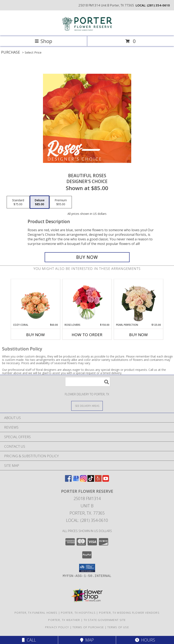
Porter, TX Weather (64, 620)
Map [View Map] (87, 640)
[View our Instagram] (83, 480)
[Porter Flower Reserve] (87, 30)
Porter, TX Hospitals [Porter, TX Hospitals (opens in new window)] (78, 613)
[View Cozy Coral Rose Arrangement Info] (36, 301)
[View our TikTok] (91, 480)
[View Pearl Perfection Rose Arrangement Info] (139, 301)
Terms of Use (118, 627)
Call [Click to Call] (29, 640)
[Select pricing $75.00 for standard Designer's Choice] (18, 202)
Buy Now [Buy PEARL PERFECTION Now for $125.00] (138, 335)
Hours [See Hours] (145, 640)
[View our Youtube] (106, 480)
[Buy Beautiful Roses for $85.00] (87, 257)
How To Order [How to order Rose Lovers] (87, 335)
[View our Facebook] (68, 480)
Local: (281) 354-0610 (87, 520)
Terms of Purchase (88, 627)
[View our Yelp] (98, 480)
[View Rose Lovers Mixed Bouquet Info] (87, 301)
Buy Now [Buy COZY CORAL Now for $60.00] (36, 335)
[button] (87, 568)
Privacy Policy (57, 627)
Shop (43, 41)
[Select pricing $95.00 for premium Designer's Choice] (61, 202)
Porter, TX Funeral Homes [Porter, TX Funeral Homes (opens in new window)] (36, 613)
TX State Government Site (105, 620)
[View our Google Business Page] (76, 480)
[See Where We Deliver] (87, 406)
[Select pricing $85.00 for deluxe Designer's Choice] (40, 202)
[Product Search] (88, 382)
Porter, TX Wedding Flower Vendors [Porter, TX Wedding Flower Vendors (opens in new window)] (129, 613)
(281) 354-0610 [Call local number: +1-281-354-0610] (158, 5)
